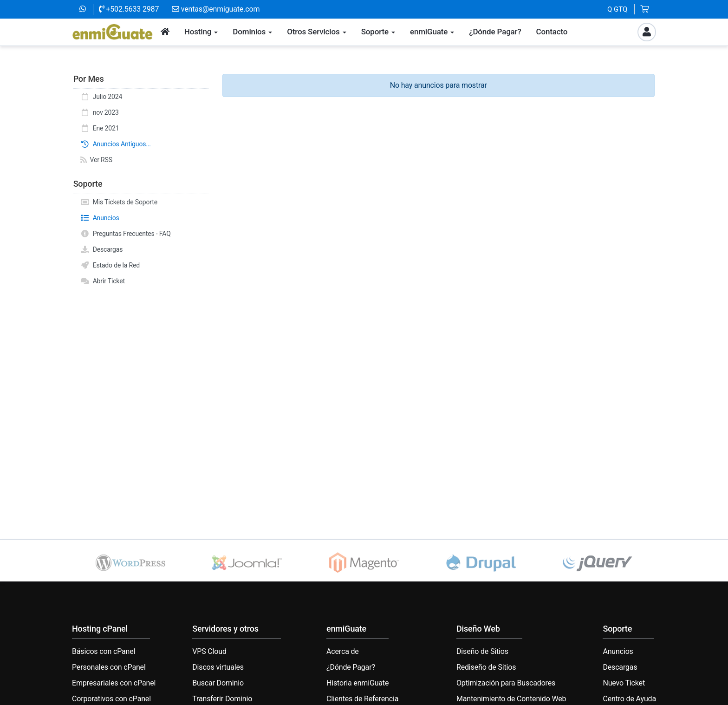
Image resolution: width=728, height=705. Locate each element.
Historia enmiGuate (357, 683)
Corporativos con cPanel (111, 699)
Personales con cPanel (109, 667)
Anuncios (100, 218)
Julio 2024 (101, 97)
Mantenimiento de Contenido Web (511, 699)
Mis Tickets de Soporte (119, 202)
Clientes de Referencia (362, 699)
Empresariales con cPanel (114, 683)
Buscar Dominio (218, 683)
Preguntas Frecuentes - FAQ (126, 234)
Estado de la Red (110, 265)
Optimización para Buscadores (506, 683)
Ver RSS (96, 160)
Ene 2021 (100, 128)
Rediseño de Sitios (486, 667)
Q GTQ (617, 9)
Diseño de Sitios (482, 651)
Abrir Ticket (103, 281)
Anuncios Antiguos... (116, 144)
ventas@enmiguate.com (216, 9)
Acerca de (343, 651)
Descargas (101, 249)
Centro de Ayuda (629, 699)
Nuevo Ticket (624, 683)
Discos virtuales (218, 667)
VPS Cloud (209, 651)
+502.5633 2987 (129, 9)
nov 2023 (100, 112)
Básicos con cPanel (104, 651)
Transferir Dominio (222, 699)
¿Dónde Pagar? (351, 667)
